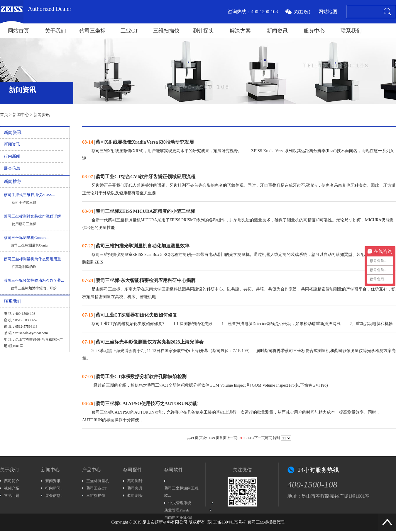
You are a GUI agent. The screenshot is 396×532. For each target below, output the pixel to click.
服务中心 (314, 31)
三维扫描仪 (166, 31)
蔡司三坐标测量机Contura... (27, 238)
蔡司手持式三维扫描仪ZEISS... (29, 195)
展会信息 (12, 168)
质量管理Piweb (177, 510)
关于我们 (55, 31)
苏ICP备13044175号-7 (226, 522)
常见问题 (12, 496)
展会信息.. (54, 496)
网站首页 (18, 31)
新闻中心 (21, 115)
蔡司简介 (12, 481)
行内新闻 (12, 156)
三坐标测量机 (98, 481)
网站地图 (328, 12)
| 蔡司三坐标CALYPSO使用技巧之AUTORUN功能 (140, 403)
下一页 (260, 438)
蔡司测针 (135, 481)
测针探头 (203, 31)
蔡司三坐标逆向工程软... (181, 492)
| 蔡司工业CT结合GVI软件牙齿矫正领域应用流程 (139, 177)
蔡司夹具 (135, 488)
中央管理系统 (180, 503)
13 (249, 438)
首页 (4, 115)
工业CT (129, 31)
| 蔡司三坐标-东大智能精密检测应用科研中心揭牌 (139, 280)
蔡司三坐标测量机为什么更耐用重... (34, 259)
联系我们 (351, 31)
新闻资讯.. (54, 481)
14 (253, 438)
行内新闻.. (54, 488)
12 (246, 438)
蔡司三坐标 (92, 31)
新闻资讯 (277, 31)
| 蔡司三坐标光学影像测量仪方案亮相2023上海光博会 (143, 342)
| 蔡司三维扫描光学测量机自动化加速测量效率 (136, 246)
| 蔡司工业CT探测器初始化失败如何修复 (130, 315)
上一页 (232, 438)
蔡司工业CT (96, 488)
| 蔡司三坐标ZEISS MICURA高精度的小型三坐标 (139, 211)
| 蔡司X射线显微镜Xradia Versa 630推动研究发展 (138, 142)
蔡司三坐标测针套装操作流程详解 (32, 216)
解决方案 (240, 31)
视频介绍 (12, 488)
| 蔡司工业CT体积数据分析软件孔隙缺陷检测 (134, 377)
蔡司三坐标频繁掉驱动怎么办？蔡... (34, 280)
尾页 (268, 438)
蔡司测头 (135, 496)
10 (239, 438)
